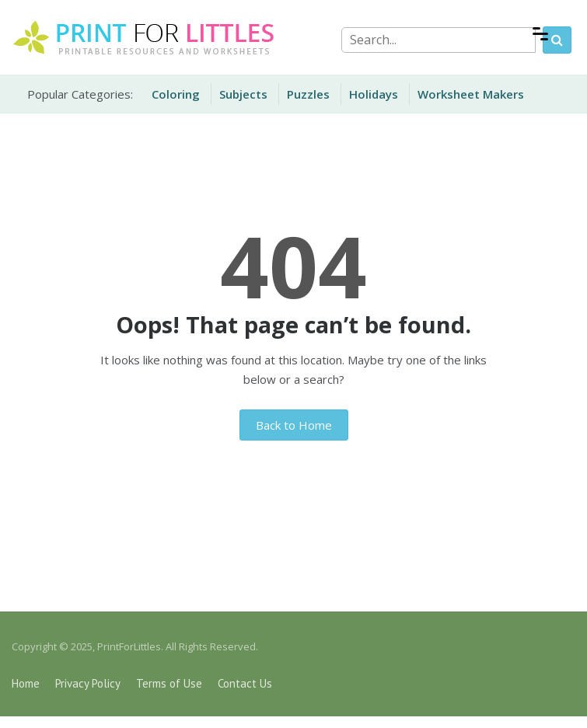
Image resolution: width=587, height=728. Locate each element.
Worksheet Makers (471, 94)
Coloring (176, 94)
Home (26, 683)
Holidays (374, 94)
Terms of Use (169, 683)
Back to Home (294, 425)
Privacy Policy (88, 683)
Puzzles (308, 94)
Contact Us (245, 683)
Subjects (243, 94)
